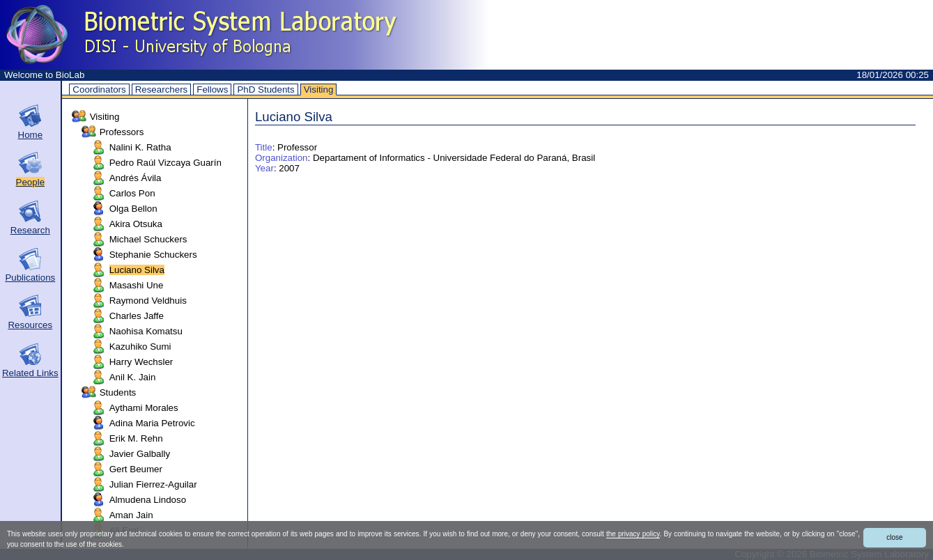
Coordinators (99, 90)
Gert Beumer (136, 469)
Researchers (162, 90)
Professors (122, 132)
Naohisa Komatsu (146, 331)
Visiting (319, 90)
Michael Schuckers (148, 239)
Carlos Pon (132, 193)
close (894, 537)
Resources (30, 325)
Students (118, 392)
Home (31, 135)
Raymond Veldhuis (148, 301)
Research (30, 230)
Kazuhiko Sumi (140, 347)
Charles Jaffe (137, 316)
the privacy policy (633, 534)
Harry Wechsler (141, 362)
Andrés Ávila (136, 178)
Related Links (30, 373)
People (31, 182)
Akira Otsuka (136, 224)
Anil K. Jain (133, 377)
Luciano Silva (137, 270)
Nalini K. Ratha (140, 147)
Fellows (212, 90)
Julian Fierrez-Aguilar (153, 484)
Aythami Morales (144, 408)
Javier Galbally (140, 454)
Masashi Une (137, 285)
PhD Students (265, 90)
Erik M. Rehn (136, 438)
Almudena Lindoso (148, 500)
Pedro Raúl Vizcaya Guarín (165, 163)
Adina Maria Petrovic (152, 423)
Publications (30, 278)
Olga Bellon (133, 209)
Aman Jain (131, 515)
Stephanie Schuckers (153, 255)
